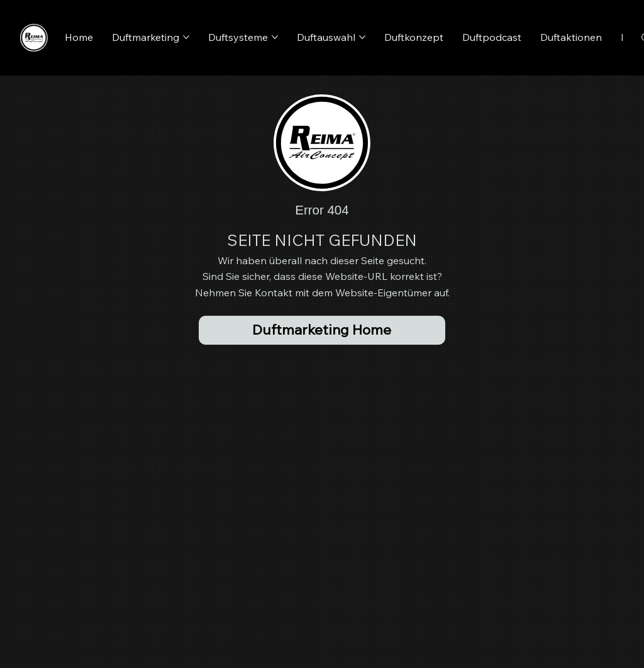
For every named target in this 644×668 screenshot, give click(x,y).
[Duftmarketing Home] (322, 330)
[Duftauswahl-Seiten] (362, 37)
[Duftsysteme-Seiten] (275, 37)
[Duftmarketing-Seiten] (186, 37)
